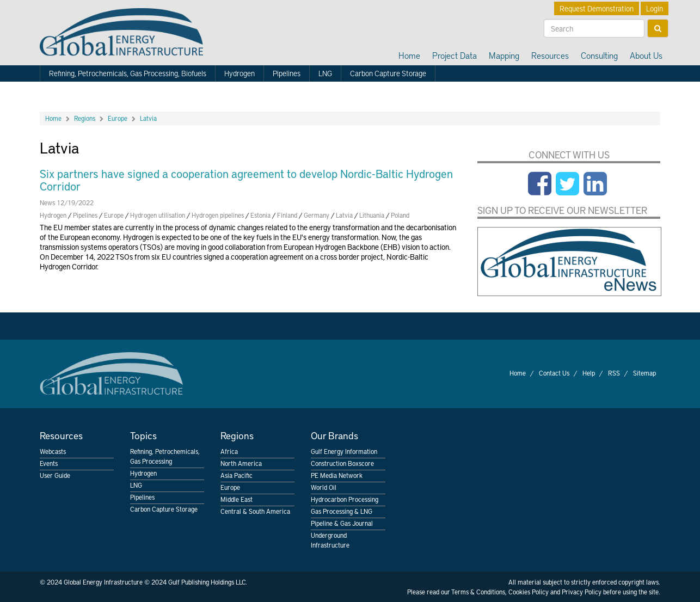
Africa (229, 451)
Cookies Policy (529, 592)
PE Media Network (337, 475)
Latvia (148, 118)
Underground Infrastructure (330, 540)
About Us (646, 55)
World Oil (324, 487)
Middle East (237, 499)
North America (241, 463)
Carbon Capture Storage (388, 73)
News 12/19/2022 (67, 202)
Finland (287, 215)
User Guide (55, 475)
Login (655, 8)
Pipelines (287, 73)
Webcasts (53, 451)
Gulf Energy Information (344, 451)
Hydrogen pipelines (218, 215)
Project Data (455, 55)
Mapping (504, 55)
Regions (85, 118)
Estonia (260, 215)
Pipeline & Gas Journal (342, 523)
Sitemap (644, 373)
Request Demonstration (597, 8)
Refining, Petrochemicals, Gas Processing (165, 456)
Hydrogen (240, 73)
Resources (550, 55)
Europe (118, 118)
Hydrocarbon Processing (345, 499)
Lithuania (372, 215)
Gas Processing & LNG (342, 511)
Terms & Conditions (478, 592)
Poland (400, 215)
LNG (325, 73)
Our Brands (334, 435)
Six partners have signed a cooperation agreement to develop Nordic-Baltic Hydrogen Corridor (246, 180)
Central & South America (255, 511)
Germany (317, 215)
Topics (143, 435)
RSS (614, 373)
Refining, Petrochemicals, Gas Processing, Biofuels (128, 73)
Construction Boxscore (342, 463)
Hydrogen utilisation (158, 215)
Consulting (599, 55)
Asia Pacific (237, 475)
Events (49, 463)
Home (409, 55)
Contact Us (554, 373)
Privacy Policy (582, 592)
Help (589, 373)
